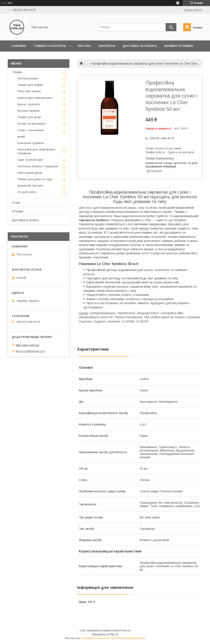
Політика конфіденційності (129, 638)
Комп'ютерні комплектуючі (35, 98)
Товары (17, 72)
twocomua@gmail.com (30, 351)
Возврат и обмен (179, 46)
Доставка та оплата (140, 46)
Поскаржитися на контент (96, 638)
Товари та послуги (50, 46)
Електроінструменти (31, 143)
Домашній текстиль (30, 186)
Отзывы (18, 211)
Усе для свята (27, 192)
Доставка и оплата (25, 220)
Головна (19, 46)
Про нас (84, 46)
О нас (16, 203)
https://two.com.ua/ (27, 345)
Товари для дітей (29, 117)
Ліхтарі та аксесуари (31, 124)
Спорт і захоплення (30, 130)
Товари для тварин (30, 85)
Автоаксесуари (28, 78)
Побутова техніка (29, 91)
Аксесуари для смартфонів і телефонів (37, 151)
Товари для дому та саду (35, 179)
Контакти (107, 46)
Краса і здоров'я (29, 104)
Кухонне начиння (28, 111)
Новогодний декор (30, 173)
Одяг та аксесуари (30, 160)
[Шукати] (171, 27)
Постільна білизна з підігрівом (38, 166)
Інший (21, 137)
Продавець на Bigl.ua (105, 634)
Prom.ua (125, 631)
